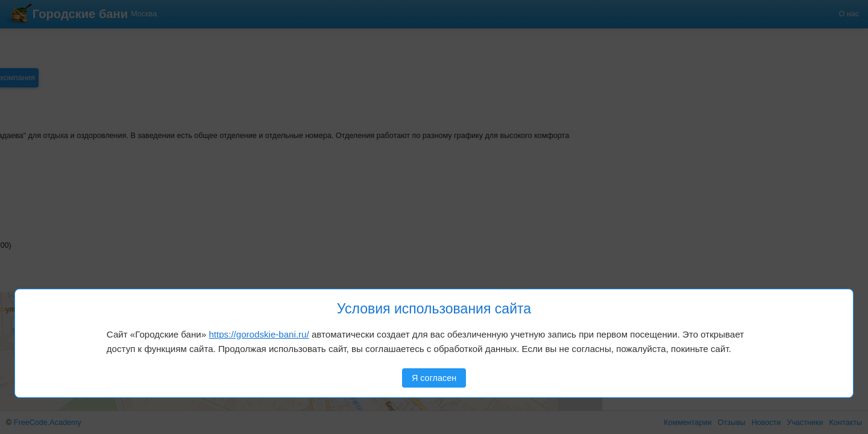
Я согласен (434, 378)
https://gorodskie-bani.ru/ (259, 334)
